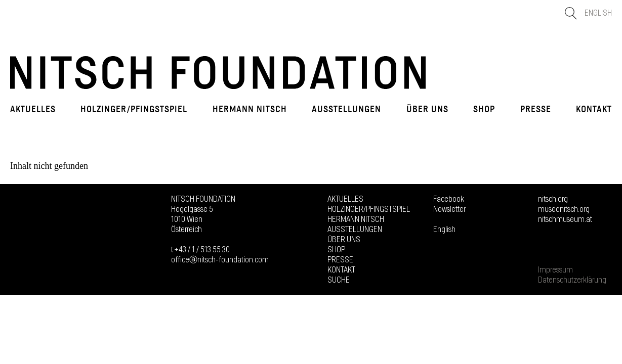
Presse (536, 109)
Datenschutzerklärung (572, 280)
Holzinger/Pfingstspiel (134, 109)
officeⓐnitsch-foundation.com (220, 260)
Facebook (449, 199)
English (598, 13)
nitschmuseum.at (565, 219)
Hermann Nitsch (250, 109)
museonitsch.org (564, 209)
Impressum (555, 270)
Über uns (427, 109)
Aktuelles (33, 109)
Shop (484, 109)
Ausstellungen (346, 109)
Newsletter (449, 209)
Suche (339, 280)
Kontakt (594, 109)
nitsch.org (553, 199)
